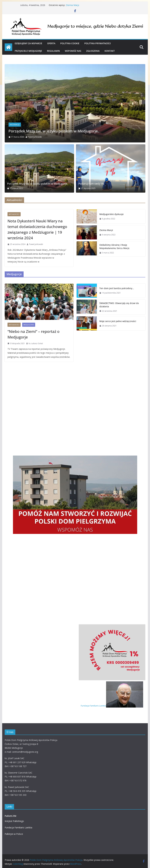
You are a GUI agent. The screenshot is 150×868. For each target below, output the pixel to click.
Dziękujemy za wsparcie (28, 43)
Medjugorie (29, 325)
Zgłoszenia (93, 51)
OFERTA (51, 43)
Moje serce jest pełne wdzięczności (118, 321)
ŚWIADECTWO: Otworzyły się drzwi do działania (119, 305)
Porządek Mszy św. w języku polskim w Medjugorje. (54, 131)
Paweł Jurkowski (35, 137)
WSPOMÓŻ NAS (73, 51)
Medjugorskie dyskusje (111, 214)
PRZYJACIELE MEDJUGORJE (28, 51)
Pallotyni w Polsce (14, 834)
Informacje (15, 125)
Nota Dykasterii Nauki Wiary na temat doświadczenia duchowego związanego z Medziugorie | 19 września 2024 (37, 229)
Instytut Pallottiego (14, 821)
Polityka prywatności (98, 43)
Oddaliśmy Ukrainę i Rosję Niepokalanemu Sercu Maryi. (115, 247)
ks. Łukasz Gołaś (36, 343)
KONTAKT (110, 51)
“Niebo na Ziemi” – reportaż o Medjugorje (34, 334)
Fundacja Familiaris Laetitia (112, 706)
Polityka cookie (70, 43)
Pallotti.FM (10, 816)
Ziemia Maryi (72, 5)
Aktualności (14, 214)
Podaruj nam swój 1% (91, 184)
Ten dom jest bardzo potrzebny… (117, 288)
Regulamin (53, 51)
